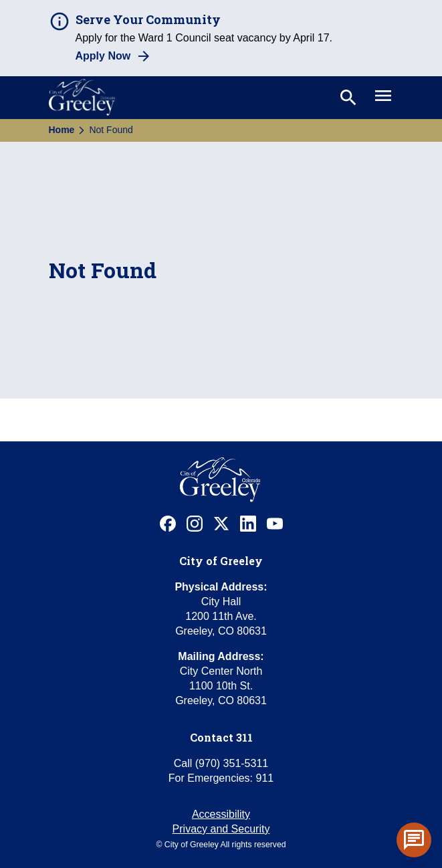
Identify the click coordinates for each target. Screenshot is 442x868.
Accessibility (221, 814)
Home (62, 130)
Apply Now (103, 56)
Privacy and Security (221, 829)
